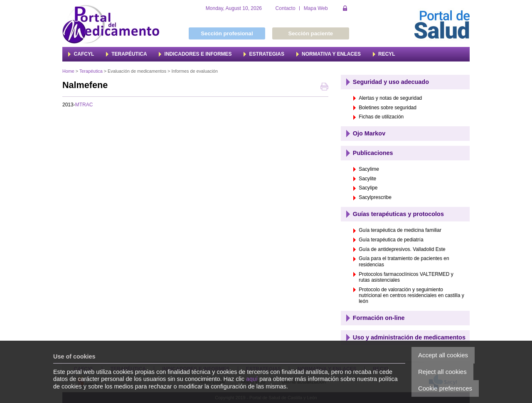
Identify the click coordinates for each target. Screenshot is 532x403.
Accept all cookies (443, 355)
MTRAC (84, 105)
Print (324, 87)
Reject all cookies (442, 372)
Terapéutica (91, 71)
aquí (252, 379)
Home (68, 71)
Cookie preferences (445, 388)
